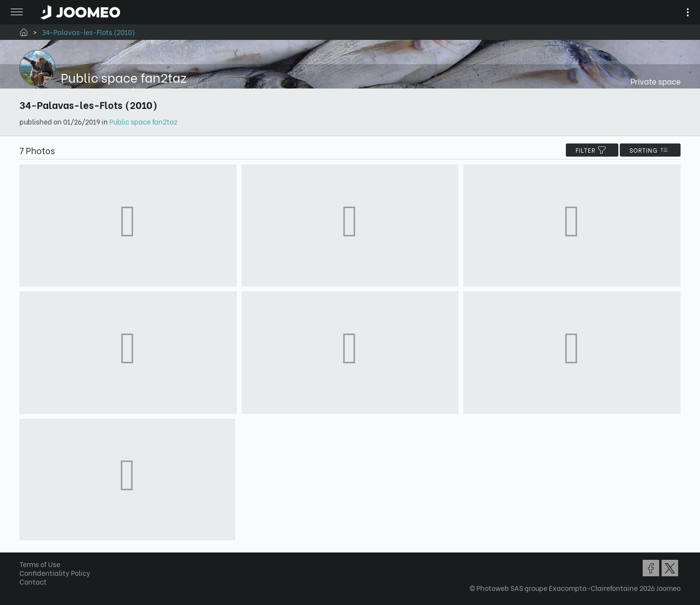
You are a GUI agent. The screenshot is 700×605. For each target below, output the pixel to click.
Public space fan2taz (143, 121)
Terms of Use (40, 564)
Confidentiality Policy (55, 573)
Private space (656, 81)
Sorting (650, 150)
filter (592, 150)
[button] (26, 555)
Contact (33, 581)
